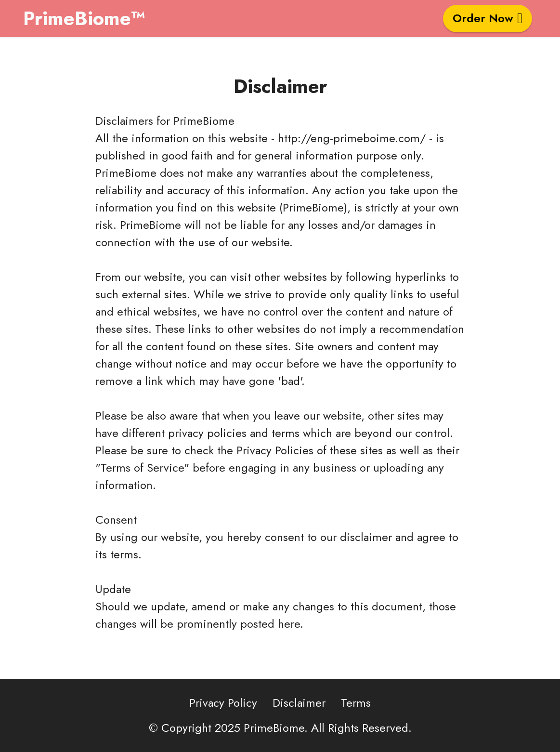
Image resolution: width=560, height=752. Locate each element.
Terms (356, 712)
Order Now (488, 18)
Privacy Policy (223, 712)
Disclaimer (299, 712)
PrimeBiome (204, 121)
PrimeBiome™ (84, 18)
